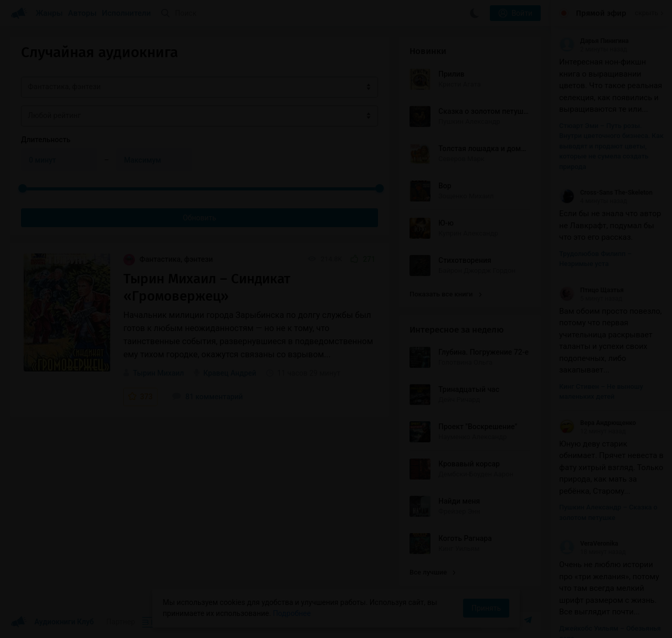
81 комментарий (207, 397)
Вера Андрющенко (597, 423)
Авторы (83, 13)
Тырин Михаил (158, 373)
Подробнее (292, 613)
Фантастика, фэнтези (168, 259)
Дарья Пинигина (594, 41)
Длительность (46, 140)
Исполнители (126, 13)
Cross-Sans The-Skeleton (606, 193)
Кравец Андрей (230, 373)
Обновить (199, 218)
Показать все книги (445, 294)
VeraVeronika (589, 544)
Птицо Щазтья (591, 290)
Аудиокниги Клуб (52, 622)
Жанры (49, 13)
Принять (486, 608)
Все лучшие (433, 572)
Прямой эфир (601, 13)
